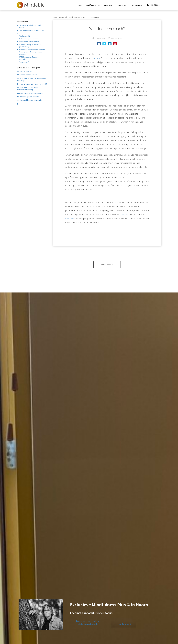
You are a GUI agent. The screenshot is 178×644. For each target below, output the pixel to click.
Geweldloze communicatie (29, 42)
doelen (96, 58)
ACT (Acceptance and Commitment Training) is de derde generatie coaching (32, 52)
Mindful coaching (25, 36)
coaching (125, 214)
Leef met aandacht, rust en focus (31, 30)
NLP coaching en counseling (29, 39)
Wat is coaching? (117, 38)
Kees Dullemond (101, 38)
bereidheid (70, 219)
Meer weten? (24, 62)
